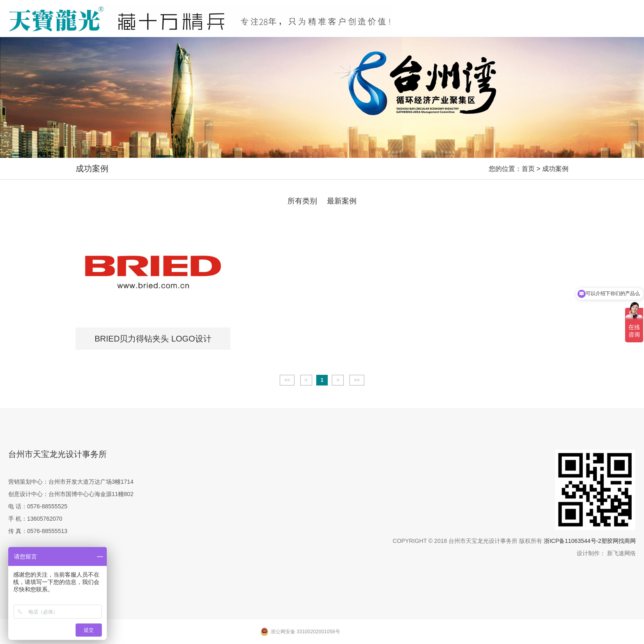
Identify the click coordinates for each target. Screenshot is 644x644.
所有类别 (302, 201)
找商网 (627, 541)
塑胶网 (610, 541)
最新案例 (342, 201)
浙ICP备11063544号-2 (573, 541)
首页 (528, 169)
